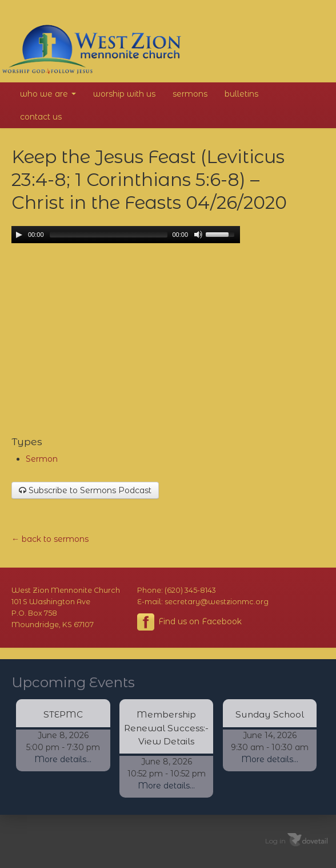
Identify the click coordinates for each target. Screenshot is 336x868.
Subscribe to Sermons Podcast (85, 490)
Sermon (42, 459)
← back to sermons (50, 539)
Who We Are (48, 94)
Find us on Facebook (189, 622)
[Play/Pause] (19, 235)
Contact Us (41, 117)
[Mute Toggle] (198, 235)
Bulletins (241, 94)
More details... (63, 759)
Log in (275, 840)
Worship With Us (124, 94)
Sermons (190, 94)
